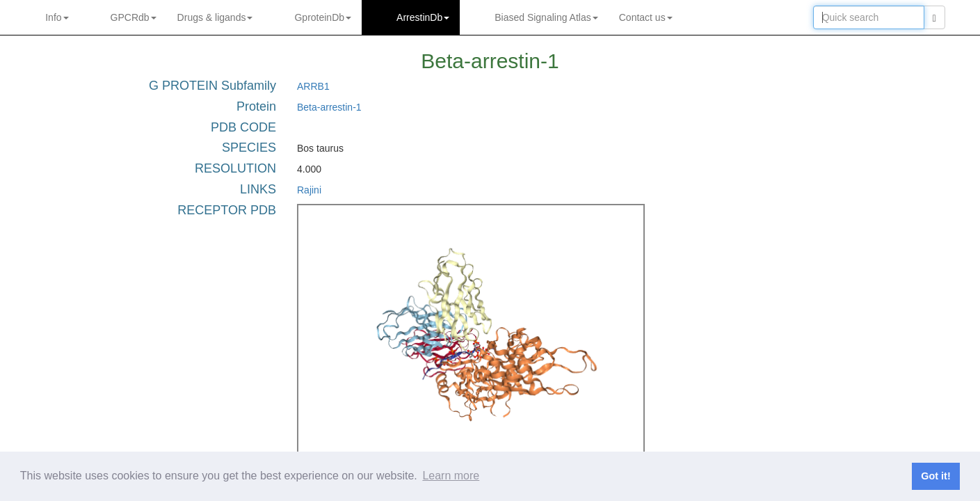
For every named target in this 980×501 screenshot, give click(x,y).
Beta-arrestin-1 (329, 107)
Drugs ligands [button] (215, 17)
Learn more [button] (451, 476)
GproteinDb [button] (323, 17)
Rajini (309, 190)
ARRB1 (313, 86)
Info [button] (57, 17)
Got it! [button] (935, 476)
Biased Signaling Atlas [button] (546, 17)
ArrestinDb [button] (423, 17)
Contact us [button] (646, 17)
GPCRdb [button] (134, 17)
